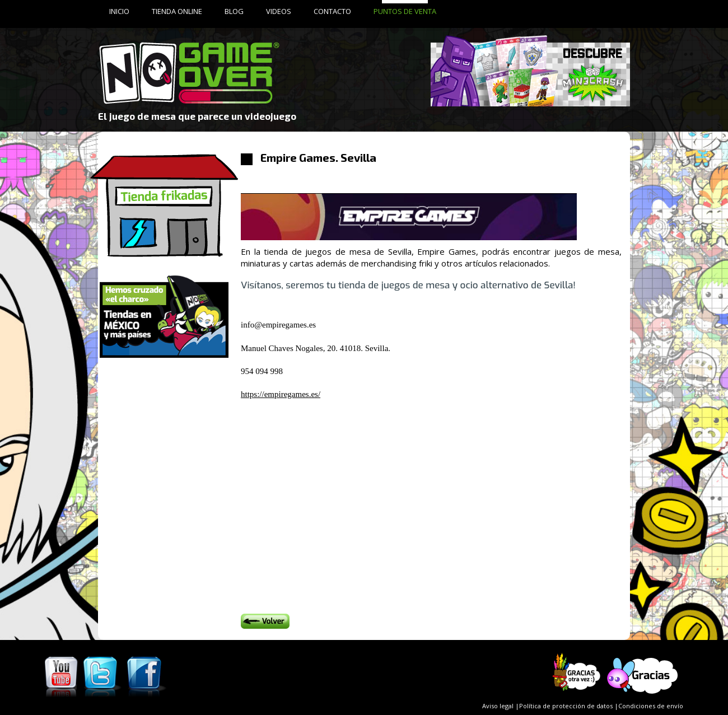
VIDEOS (279, 11)
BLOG (234, 11)
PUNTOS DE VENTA (405, 11)
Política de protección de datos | (569, 706)
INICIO (119, 11)
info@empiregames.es (278, 325)
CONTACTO (332, 11)
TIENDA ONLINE (177, 11)
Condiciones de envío (651, 706)
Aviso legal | (501, 706)
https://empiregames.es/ (281, 394)
